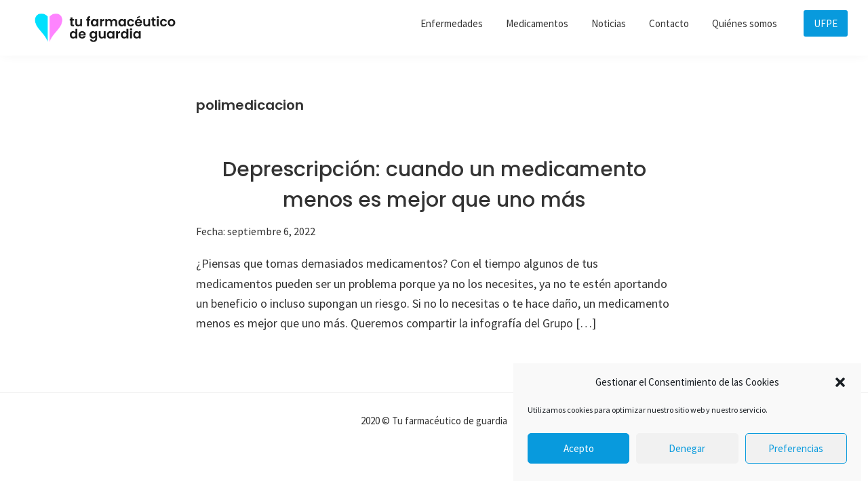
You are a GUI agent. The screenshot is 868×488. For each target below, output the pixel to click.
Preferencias (796, 448)
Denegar (687, 448)
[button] (840, 382)
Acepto (579, 448)
